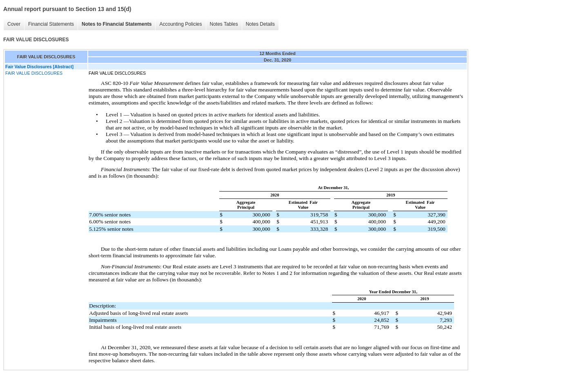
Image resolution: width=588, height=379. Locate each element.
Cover (14, 24)
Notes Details (260, 24)
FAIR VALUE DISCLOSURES (34, 73)
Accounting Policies (180, 24)
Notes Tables (224, 24)
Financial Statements (51, 24)
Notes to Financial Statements (117, 24)
